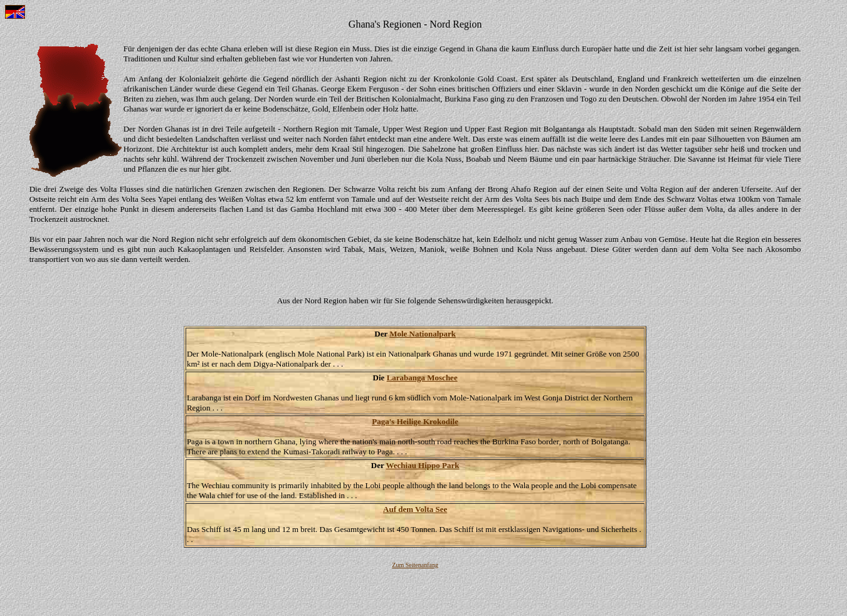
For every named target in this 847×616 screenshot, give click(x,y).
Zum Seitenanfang (415, 565)
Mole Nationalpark (423, 334)
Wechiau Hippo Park (422, 465)
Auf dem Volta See (415, 509)
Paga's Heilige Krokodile (415, 421)
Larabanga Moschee (422, 378)
